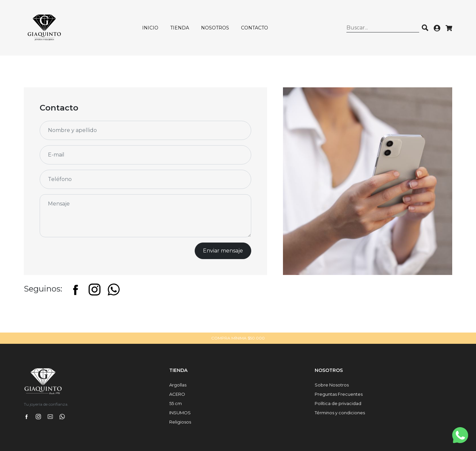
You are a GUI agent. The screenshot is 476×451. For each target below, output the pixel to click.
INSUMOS (180, 413)
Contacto (255, 28)
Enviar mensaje (223, 251)
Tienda (180, 28)
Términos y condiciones (340, 413)
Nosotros (215, 28)
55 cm (176, 403)
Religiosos (180, 422)
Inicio (150, 28)
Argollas (178, 385)
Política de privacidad (338, 403)
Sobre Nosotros (332, 385)
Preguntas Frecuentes (339, 394)
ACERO (177, 394)
